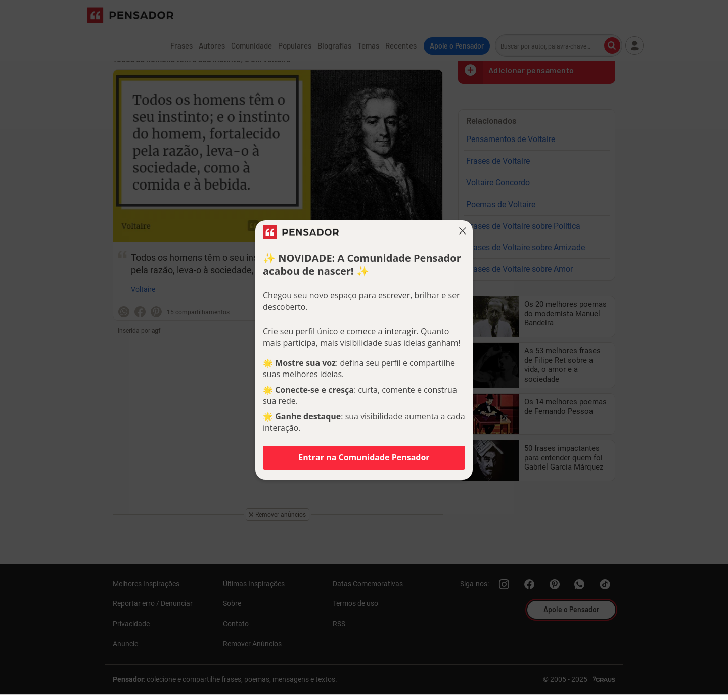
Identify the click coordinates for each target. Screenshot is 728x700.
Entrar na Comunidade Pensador (364, 457)
